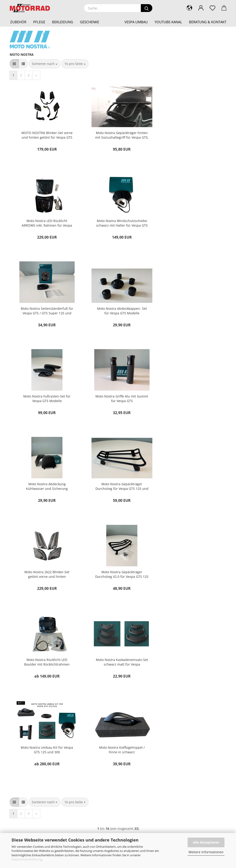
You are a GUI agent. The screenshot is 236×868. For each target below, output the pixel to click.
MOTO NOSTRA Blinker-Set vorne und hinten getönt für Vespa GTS (46, 135)
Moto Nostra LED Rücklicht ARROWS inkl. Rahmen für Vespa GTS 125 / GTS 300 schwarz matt (190, 135)
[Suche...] (147, 8)
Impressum (134, 711)
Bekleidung (63, 22)
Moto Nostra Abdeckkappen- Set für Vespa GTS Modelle (190, 224)
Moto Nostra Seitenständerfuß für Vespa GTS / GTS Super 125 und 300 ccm (118, 224)
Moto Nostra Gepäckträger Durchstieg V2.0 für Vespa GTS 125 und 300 (190, 401)
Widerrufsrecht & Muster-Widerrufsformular (158, 734)
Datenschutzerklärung (27, 859)
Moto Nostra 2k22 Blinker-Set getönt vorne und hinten (118, 401)
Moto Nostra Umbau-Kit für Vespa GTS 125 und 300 (190, 490)
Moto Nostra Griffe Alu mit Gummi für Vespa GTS (118, 312)
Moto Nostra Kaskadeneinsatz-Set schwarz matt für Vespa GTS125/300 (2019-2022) (118, 490)
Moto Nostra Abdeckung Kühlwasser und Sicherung (190, 312)
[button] (201, 8)
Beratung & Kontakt (208, 22)
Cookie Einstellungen (141, 756)
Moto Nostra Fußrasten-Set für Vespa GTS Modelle (46, 312)
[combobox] (45, 64)
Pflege (39, 22)
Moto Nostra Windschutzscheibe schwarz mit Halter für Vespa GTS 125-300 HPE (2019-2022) (46, 224)
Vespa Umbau (136, 22)
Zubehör (18, 22)
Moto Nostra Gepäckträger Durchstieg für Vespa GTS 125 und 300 (46, 401)
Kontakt (132, 719)
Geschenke (90, 22)
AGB (129, 741)
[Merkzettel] (212, 8)
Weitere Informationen (206, 852)
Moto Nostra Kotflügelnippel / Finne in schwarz (46, 578)
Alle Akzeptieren (206, 842)
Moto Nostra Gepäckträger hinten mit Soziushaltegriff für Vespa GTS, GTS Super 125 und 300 (118, 135)
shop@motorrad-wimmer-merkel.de (35, 726)
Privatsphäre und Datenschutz (148, 748)
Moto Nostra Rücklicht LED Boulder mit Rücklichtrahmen (46, 490)
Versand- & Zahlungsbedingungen (150, 726)
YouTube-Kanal (168, 22)
